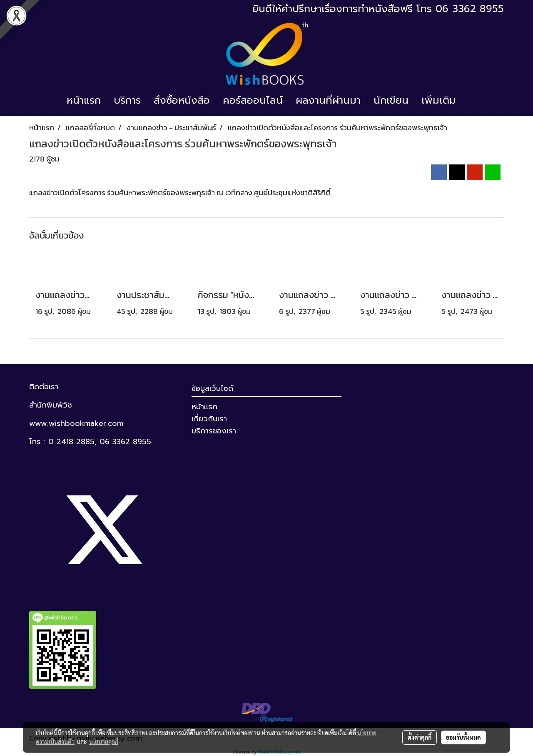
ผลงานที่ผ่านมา (328, 100)
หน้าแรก (84, 100)
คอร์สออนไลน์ (253, 100)
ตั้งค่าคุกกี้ (420, 737)
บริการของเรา (214, 431)
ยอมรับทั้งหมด (463, 737)
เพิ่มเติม (439, 100)
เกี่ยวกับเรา (209, 419)
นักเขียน (391, 100)
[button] (470, 100)
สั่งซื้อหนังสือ (182, 100)
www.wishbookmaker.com (76, 423)
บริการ (127, 100)
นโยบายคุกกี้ (104, 741)
